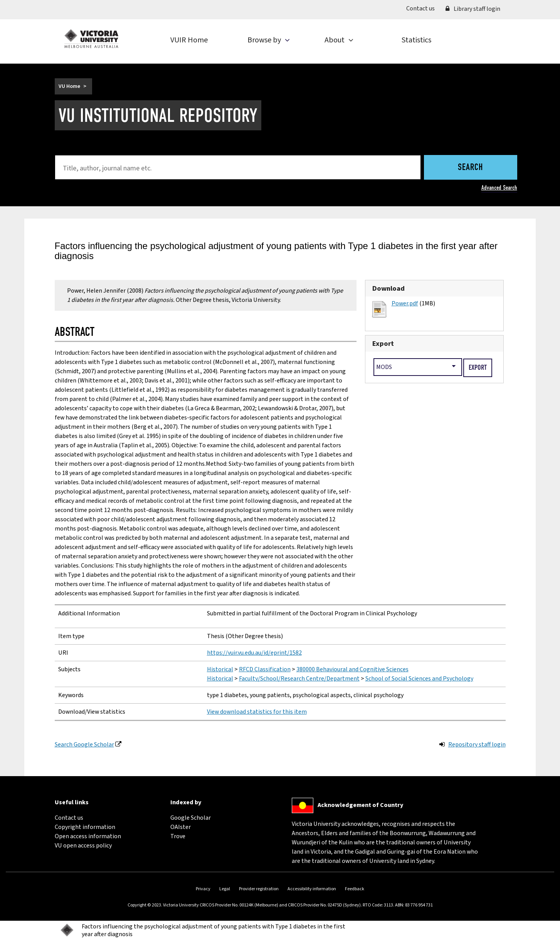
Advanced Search (499, 188)
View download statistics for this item (257, 712)
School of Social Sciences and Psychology (419, 679)
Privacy (203, 889)
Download (388, 288)
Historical (220, 669)
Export (383, 344)
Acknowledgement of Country (360, 805)
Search (470, 168)
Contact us (423, 8)
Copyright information (85, 827)
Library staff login (473, 9)
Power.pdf (405, 303)
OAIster (181, 827)
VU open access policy (83, 846)
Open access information (88, 836)
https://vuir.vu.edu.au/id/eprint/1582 (254, 653)
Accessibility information (312, 889)
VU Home (69, 86)
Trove (178, 836)
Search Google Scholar (84, 745)
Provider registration (259, 889)
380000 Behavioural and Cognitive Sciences (352, 669)
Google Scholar (191, 818)
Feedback (355, 889)
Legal (225, 889)
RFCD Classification (265, 669)
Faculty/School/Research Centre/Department (299, 679)
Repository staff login (477, 745)
